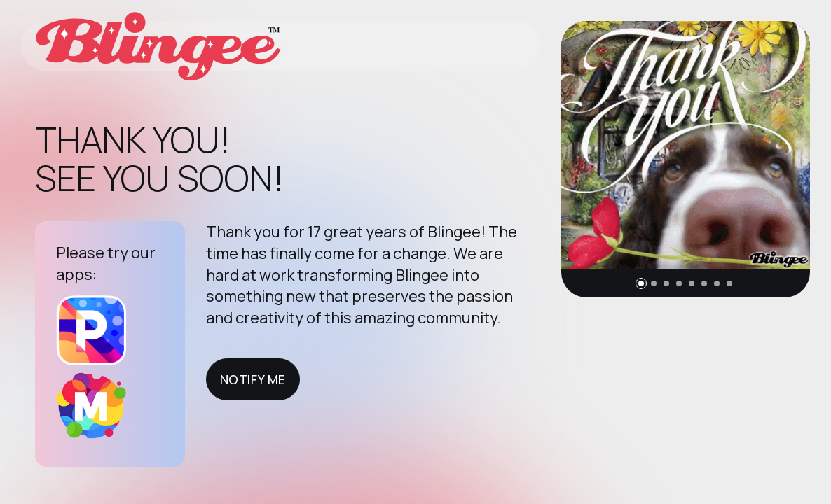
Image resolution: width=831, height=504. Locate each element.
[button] (641, 283)
